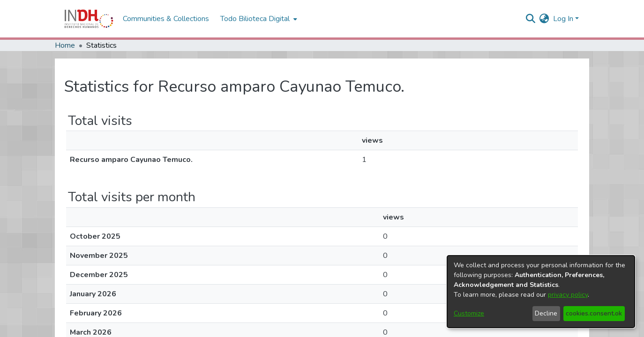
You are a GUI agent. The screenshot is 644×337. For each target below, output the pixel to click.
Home (65, 45)
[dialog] (541, 292)
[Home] (89, 19)
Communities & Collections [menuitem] (166, 19)
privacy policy (568, 295)
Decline (546, 313)
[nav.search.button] (531, 19)
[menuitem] (544, 19)
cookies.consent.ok (594, 313)
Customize (469, 313)
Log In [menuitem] (563, 19)
